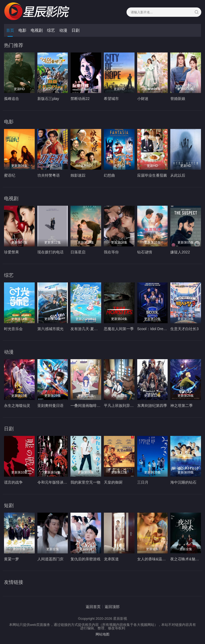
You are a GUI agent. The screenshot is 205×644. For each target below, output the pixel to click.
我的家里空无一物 (85, 482)
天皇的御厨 (113, 482)
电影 (22, 30)
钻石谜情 (145, 252)
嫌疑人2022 (180, 252)
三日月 (143, 482)
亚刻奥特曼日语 (50, 406)
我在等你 (111, 252)
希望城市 (111, 99)
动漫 (63, 30)
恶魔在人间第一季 (119, 329)
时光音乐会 (13, 329)
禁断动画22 (80, 99)
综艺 (51, 30)
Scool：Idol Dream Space (159, 329)
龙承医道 (111, 559)
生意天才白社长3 (184, 329)
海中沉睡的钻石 (183, 482)
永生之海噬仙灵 (17, 406)
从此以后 (178, 175)
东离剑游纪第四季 (152, 406)
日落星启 (78, 252)
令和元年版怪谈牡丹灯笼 (58, 482)
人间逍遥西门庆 (50, 559)
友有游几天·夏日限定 (88, 329)
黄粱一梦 (11, 559)
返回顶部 (112, 607)
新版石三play (48, 99)
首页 (10, 30)
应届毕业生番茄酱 (152, 175)
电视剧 (37, 30)
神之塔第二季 (182, 406)
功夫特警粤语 (49, 175)
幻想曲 (109, 175)
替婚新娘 (178, 99)
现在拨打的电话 (50, 252)
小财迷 (143, 99)
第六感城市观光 (50, 329)
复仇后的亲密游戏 (85, 559)
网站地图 (102, 634)
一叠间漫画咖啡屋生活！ (91, 406)
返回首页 (93, 607)
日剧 (76, 30)
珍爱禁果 (11, 252)
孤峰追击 (11, 99)
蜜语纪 (10, 175)
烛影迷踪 (78, 175)
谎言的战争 (13, 482)
